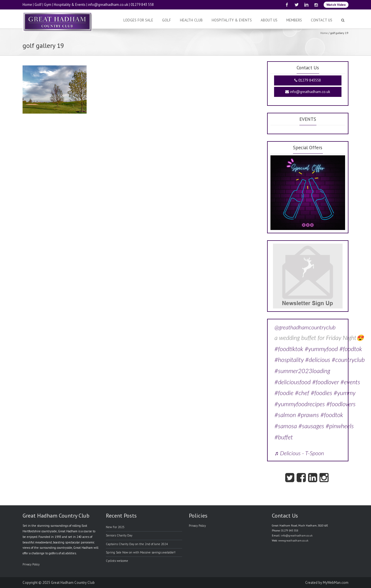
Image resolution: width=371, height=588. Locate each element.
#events (350, 382)
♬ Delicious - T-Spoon (299, 453)
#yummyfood (321, 349)
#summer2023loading (302, 371)
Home (27, 5)
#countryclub (348, 360)
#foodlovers (341, 404)
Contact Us (322, 20)
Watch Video (336, 5)
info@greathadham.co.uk (108, 5)
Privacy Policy (31, 564)
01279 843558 (308, 80)
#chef (302, 393)
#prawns (308, 415)
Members (294, 20)
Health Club (191, 20)
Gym (48, 5)
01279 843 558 (142, 5)
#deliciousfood (293, 382)
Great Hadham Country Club (73, 583)
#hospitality (289, 360)
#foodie (284, 393)
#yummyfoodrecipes (300, 404)
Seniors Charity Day (119, 535)
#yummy (345, 393)
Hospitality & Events (70, 5)
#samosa (286, 426)
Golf (38, 5)
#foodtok (351, 349)
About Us (269, 20)
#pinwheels (340, 426)
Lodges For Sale (138, 20)
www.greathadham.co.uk (293, 541)
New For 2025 (115, 527)
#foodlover (326, 382)
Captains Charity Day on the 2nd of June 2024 (137, 544)
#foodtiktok (289, 349)
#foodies (322, 393)
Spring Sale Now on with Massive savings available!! (141, 552)
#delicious (318, 360)
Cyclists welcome (117, 561)
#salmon (285, 415)
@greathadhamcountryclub (305, 327)
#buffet (284, 437)
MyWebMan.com (336, 583)
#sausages (311, 426)
